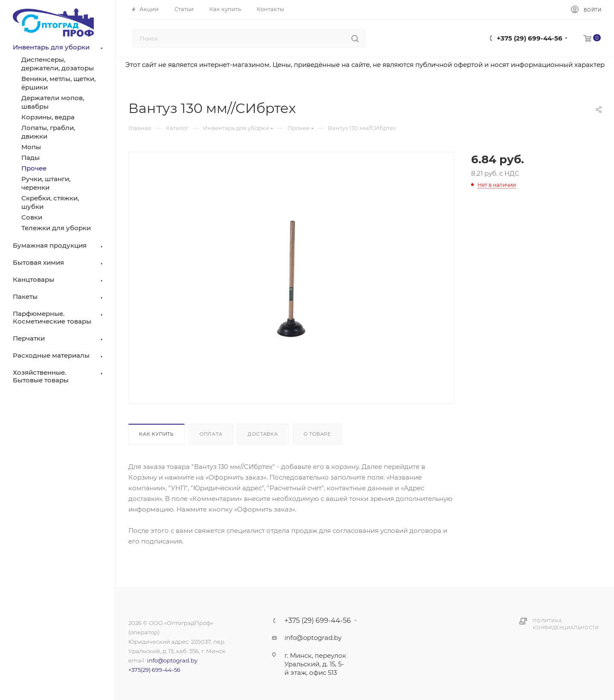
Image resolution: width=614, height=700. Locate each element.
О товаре (317, 434)
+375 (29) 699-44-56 (530, 38)
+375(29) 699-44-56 (154, 670)
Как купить (156, 434)
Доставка (263, 434)
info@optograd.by (172, 660)
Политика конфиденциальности (566, 624)
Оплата (211, 434)
